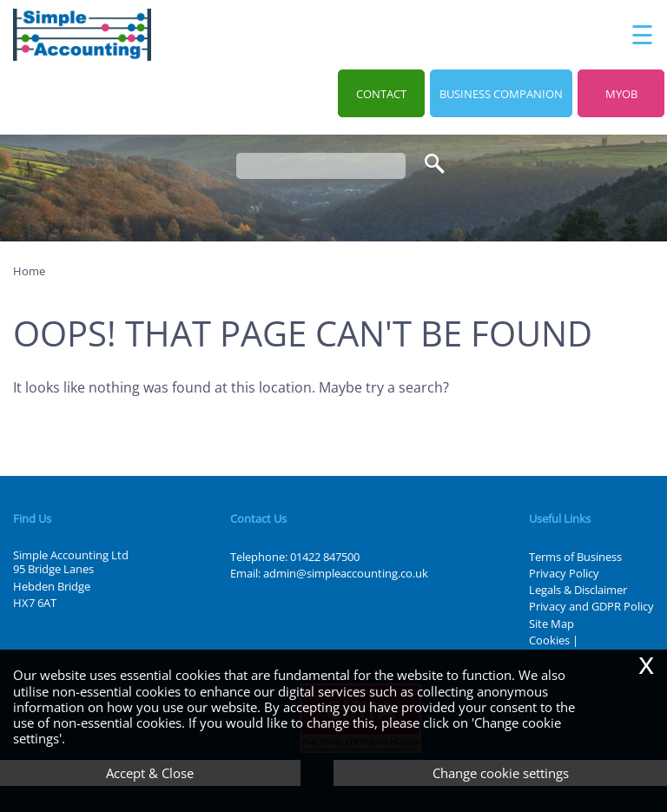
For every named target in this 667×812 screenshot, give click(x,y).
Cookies (549, 640)
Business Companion (501, 94)
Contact (381, 94)
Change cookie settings (501, 773)
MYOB (621, 94)
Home (29, 271)
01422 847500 (325, 557)
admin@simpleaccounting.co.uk (346, 573)
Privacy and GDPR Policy (591, 606)
